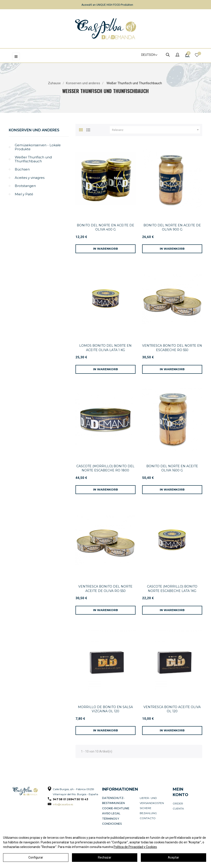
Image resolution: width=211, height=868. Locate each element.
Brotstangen (25, 186)
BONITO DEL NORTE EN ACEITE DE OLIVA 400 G (105, 227)
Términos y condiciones (112, 821)
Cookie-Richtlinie (116, 808)
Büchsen (22, 169)
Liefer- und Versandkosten (152, 800)
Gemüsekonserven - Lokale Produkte (38, 147)
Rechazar (105, 857)
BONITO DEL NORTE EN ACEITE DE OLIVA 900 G (172, 227)
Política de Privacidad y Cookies (135, 847)
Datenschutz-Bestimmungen (113, 800)
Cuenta (178, 808)
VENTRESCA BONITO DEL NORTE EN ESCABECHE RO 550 (172, 348)
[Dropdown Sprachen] (147, 55)
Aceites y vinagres (30, 178)
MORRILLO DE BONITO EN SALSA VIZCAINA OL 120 (105, 709)
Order (178, 803)
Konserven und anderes (34, 130)
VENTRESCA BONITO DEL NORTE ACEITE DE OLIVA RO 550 (105, 589)
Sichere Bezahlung (148, 811)
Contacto (148, 818)
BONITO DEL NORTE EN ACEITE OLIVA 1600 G (172, 468)
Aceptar (173, 857)
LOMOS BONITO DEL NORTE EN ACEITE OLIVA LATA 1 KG (105, 348)
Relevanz (156, 130)
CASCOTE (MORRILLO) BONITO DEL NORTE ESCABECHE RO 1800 (105, 468)
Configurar (36, 857)
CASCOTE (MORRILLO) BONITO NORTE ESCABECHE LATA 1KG (172, 589)
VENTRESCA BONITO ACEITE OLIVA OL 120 (172, 709)
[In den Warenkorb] (105, 249)
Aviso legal (111, 813)
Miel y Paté (24, 194)
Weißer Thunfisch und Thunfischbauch (33, 159)
